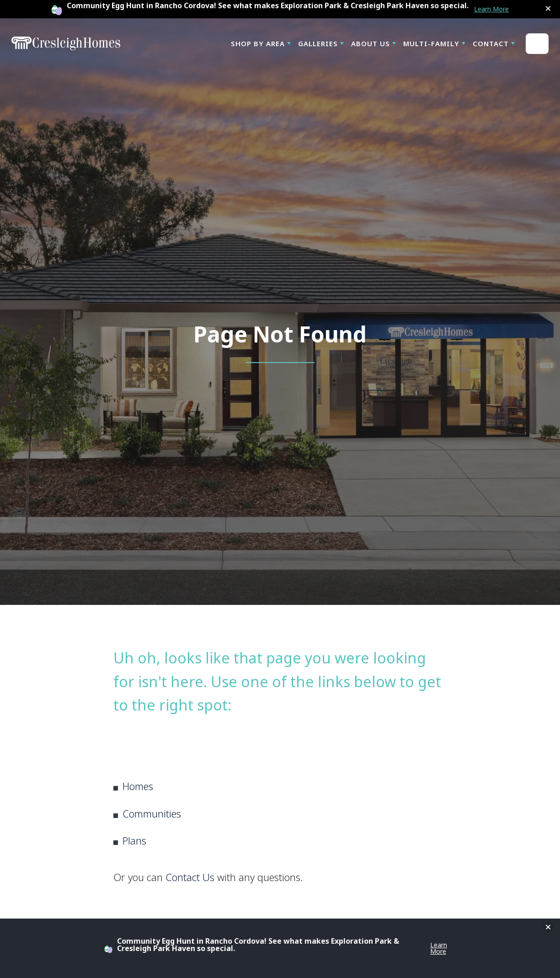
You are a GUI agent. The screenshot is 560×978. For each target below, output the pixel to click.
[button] (548, 9)
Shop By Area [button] (258, 43)
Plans (134, 840)
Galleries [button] (318, 43)
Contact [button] (491, 43)
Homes (138, 786)
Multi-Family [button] (431, 43)
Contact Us (190, 877)
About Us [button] (371, 43)
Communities (152, 813)
